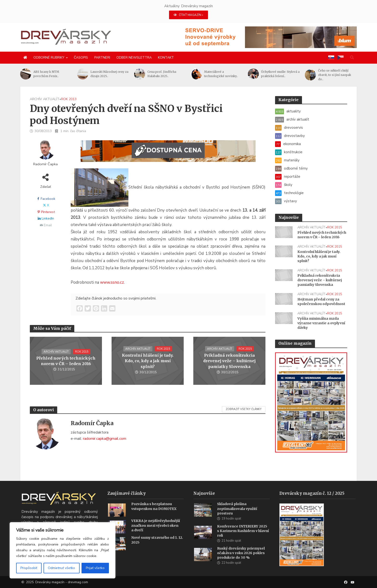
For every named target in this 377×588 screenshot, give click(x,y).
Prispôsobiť (29, 568)
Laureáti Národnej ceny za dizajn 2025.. (109, 74)
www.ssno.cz (112, 282)
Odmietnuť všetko (61, 568)
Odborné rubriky (49, 58)
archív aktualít (45, 99)
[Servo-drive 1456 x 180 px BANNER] (269, 37)
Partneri (102, 58)
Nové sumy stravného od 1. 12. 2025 (157, 547)
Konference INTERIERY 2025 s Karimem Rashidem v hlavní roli (243, 538)
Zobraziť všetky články (244, 409)
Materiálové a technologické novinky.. (221, 74)
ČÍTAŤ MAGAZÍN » (188, 15)
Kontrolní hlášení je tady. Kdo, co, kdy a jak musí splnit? (148, 361)
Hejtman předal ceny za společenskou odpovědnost (321, 302)
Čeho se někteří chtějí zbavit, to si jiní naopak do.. (335, 75)
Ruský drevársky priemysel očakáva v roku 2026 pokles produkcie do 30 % (241, 560)
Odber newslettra (134, 58)
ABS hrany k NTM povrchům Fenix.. (46, 74)
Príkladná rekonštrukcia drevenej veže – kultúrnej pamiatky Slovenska (229, 361)
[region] (63, 550)
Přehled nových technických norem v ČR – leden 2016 (66, 361)
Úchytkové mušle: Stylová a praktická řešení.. (280, 74)
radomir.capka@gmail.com (105, 439)
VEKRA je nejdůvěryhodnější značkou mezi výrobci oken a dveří (156, 533)
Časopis (81, 58)
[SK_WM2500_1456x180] (168, 154)
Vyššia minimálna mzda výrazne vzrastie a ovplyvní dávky (321, 323)
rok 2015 (82, 352)
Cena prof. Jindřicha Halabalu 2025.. (162, 74)
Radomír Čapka (45, 164)
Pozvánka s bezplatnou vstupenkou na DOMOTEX (154, 513)
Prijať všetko (95, 568)
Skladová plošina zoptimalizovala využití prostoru (237, 516)
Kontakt (166, 58)
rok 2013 (69, 99)
